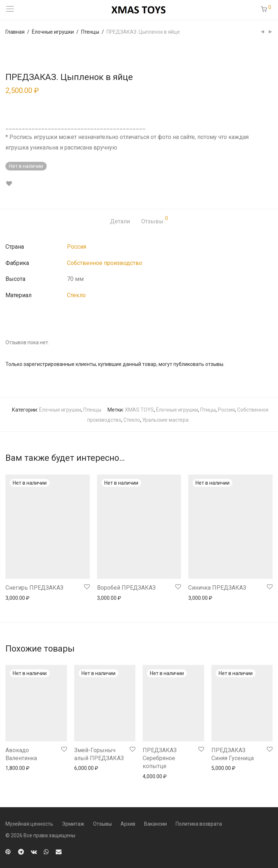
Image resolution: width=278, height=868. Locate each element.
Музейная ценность (29, 824)
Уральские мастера (165, 420)
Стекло (76, 295)
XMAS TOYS (139, 410)
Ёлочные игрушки (53, 32)
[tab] (120, 222)
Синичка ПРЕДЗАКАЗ (217, 588)
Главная (15, 32)
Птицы (208, 410)
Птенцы (90, 32)
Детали (120, 221)
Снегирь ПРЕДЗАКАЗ (34, 588)
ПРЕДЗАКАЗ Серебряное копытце (160, 758)
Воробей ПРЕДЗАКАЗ (126, 588)
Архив (128, 824)
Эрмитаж (73, 824)
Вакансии (155, 824)
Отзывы (155, 220)
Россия (77, 247)
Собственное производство (105, 263)
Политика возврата (199, 824)
